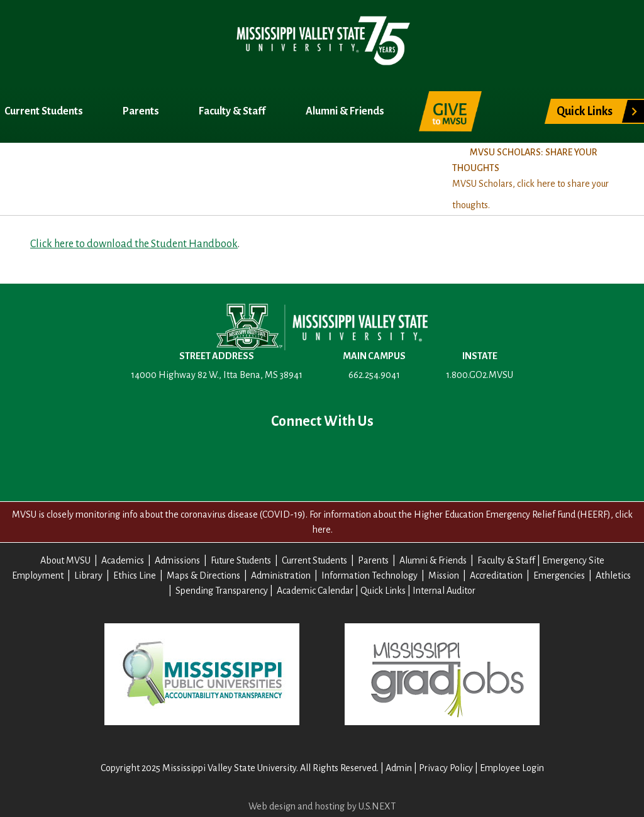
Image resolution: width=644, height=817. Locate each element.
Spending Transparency (222, 591)
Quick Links (585, 111)
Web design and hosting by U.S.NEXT (322, 806)
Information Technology (369, 575)
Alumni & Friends (346, 111)
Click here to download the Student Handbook (134, 244)
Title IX (330, 175)
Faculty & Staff (233, 111)
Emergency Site (573, 560)
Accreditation (496, 575)
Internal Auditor (444, 591)
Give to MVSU (450, 111)
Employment (38, 575)
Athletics (613, 575)
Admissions (190, 175)
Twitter (282, 456)
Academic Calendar (315, 591)
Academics (112, 175)
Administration (281, 575)
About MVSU (34, 175)
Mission (444, 575)
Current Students (45, 111)
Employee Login (512, 768)
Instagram (362, 456)
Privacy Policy (446, 768)
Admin (399, 768)
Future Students (241, 560)
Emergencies (559, 575)
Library (88, 575)
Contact (402, 456)
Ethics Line (135, 575)
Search (511, 104)
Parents (142, 111)
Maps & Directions (203, 575)
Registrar (265, 175)
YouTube (322, 456)
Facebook (241, 456)
